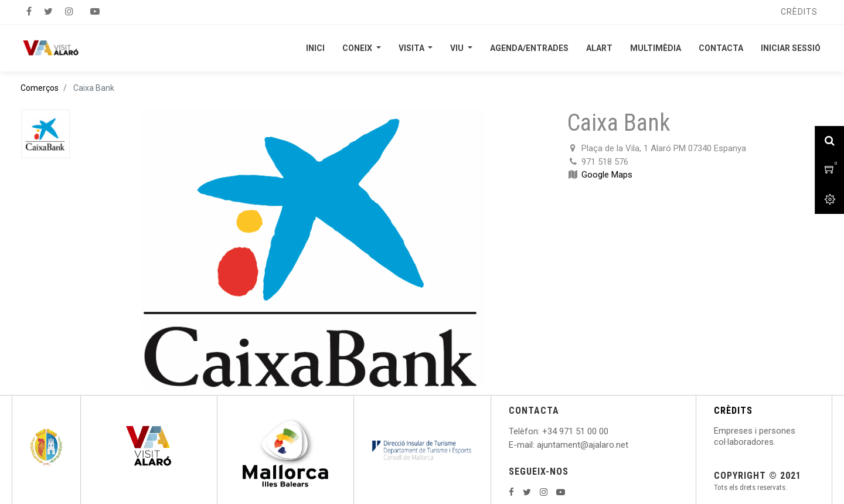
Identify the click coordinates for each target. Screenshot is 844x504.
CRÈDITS (733, 411)
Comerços (40, 88)
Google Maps (607, 175)
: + (543, 431)
